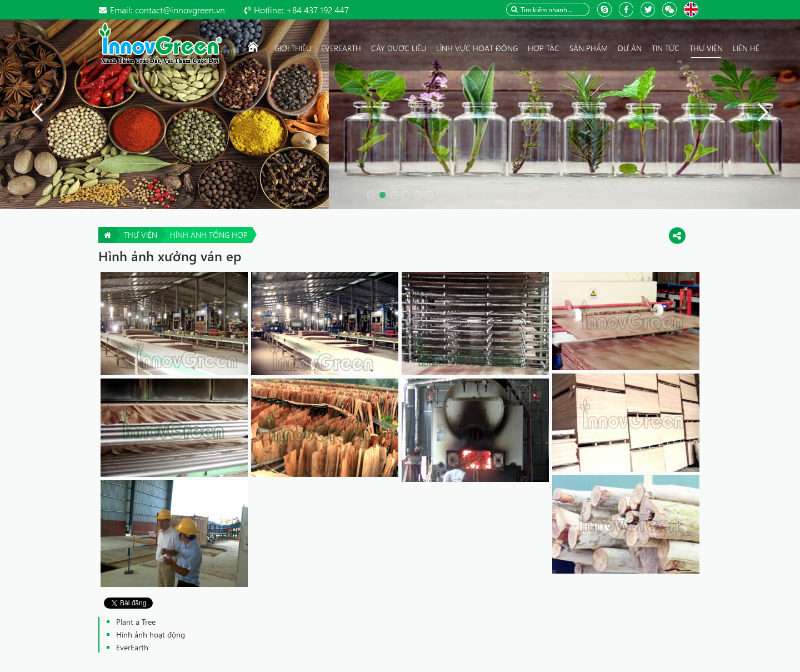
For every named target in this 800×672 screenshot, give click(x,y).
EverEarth (132, 647)
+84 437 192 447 (301, 10)
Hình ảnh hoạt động (151, 634)
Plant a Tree (136, 622)
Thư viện (141, 235)
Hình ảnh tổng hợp (209, 235)
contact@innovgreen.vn (167, 10)
